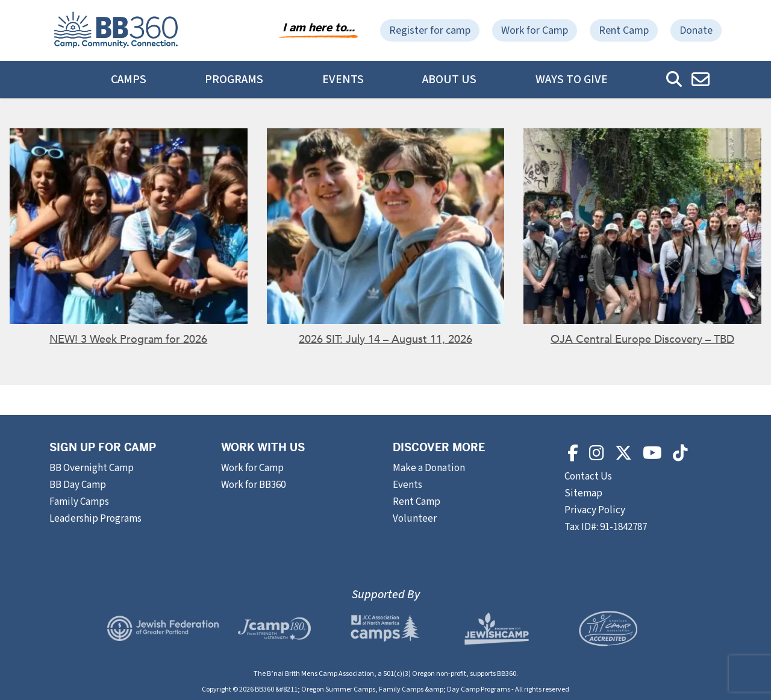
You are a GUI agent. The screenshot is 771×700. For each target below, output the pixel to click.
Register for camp (430, 30)
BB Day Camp (78, 485)
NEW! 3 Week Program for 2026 (128, 339)
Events (343, 80)
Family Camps (79, 502)
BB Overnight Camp (92, 468)
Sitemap (583, 493)
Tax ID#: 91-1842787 (606, 527)
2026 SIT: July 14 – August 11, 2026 (385, 339)
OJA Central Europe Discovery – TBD (642, 339)
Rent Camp (624, 30)
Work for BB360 (253, 485)
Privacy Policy (595, 510)
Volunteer (415, 519)
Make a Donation (429, 468)
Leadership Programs (95, 519)
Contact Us (589, 477)
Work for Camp (535, 30)
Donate (696, 30)
